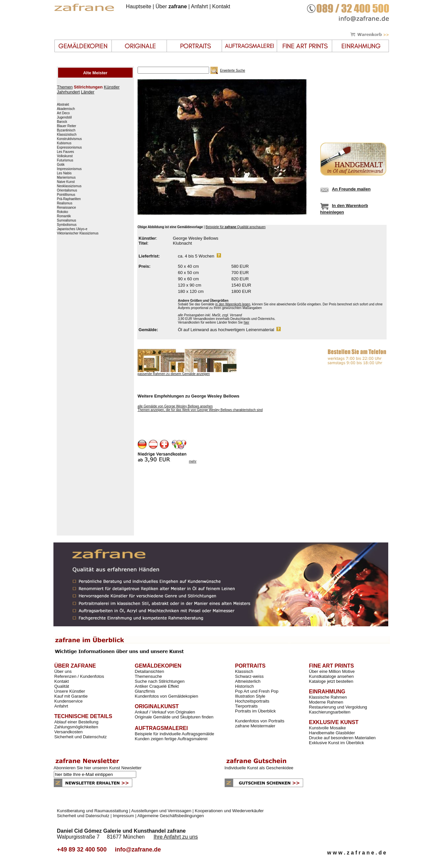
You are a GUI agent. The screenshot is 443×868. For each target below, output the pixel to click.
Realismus (65, 203)
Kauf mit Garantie (71, 696)
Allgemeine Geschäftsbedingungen (171, 816)
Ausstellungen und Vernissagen (161, 811)
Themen (65, 87)
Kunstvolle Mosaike (328, 728)
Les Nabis (64, 173)
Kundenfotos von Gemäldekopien (167, 696)
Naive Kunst (66, 182)
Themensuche (148, 676)
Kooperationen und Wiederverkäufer (229, 811)
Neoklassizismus (69, 186)
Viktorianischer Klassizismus (78, 233)
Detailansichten (150, 671)
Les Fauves (66, 152)
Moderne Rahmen (326, 702)
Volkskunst (65, 156)
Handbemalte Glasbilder (332, 733)
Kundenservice (69, 701)
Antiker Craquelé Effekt (157, 686)
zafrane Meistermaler (255, 726)
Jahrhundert (68, 92)
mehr (193, 461)
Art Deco (63, 113)
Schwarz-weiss (250, 676)
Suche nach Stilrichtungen (160, 681)
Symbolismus (67, 225)
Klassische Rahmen (328, 697)
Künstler (112, 87)
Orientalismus (67, 191)
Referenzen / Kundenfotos (79, 676)
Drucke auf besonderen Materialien (342, 738)
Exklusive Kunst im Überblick (337, 743)
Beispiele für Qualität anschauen (236, 227)
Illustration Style (250, 696)
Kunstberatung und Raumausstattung (93, 811)
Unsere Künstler (70, 691)
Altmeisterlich (248, 681)
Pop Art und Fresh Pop (257, 691)
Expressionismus (70, 148)
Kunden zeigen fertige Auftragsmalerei (171, 739)
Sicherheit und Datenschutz (81, 737)
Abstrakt (63, 105)
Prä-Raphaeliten (69, 199)
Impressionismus (69, 169)
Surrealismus (67, 221)
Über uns (63, 671)
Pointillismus (66, 195)
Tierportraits (247, 706)
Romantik (64, 216)
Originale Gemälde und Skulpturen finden (174, 717)
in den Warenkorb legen (233, 304)
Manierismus (66, 178)
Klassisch (244, 671)
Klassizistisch (67, 135)
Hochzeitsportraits (252, 701)
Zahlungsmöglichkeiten (76, 727)
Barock (62, 122)
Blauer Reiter (67, 126)
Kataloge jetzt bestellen (331, 681)
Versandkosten (69, 732)
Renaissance (67, 208)
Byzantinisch (66, 130)
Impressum (123, 816)
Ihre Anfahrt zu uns (175, 837)
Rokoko (63, 212)
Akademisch (66, 109)
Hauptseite (139, 6)
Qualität (62, 686)
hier (247, 322)
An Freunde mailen (351, 189)
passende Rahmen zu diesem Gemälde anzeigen (174, 374)
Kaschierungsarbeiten (330, 712)
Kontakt (221, 6)
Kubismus (64, 143)
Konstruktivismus (70, 139)
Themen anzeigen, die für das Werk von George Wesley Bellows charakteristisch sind (200, 410)
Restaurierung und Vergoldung (338, 707)
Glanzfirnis (145, 691)
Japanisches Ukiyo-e (72, 229)
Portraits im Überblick (256, 711)
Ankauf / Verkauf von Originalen (165, 712)
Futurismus (65, 160)
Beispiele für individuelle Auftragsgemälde (175, 734)
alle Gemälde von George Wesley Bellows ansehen (175, 406)
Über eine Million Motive (332, 671)
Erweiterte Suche (233, 70)
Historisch (245, 686)
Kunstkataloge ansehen (332, 676)
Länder (88, 92)
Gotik (61, 165)
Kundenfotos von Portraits (260, 721)
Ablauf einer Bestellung (77, 722)
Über (171, 6)
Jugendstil (64, 118)
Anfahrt (200, 6)
